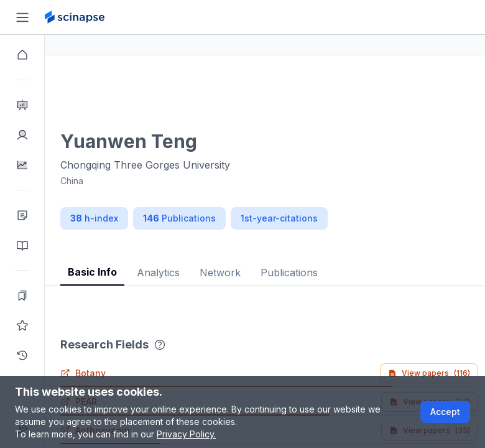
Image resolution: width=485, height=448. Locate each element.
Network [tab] (265, 273)
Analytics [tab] (203, 273)
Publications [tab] (334, 273)
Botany (128, 373)
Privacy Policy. (186, 434)
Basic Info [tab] (137, 272)
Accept (445, 412)
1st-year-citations (324, 218)
